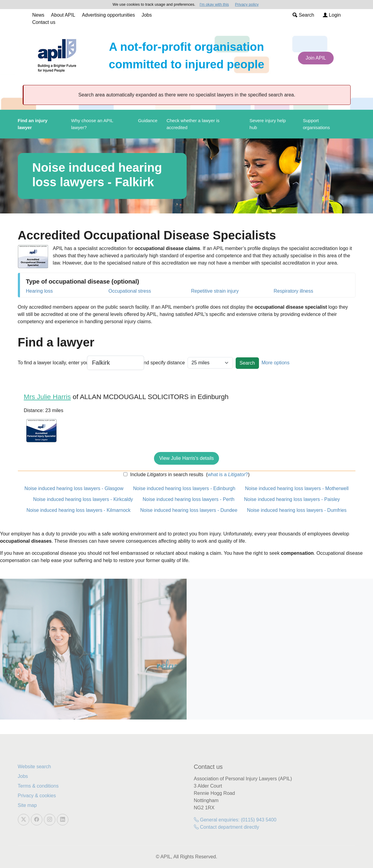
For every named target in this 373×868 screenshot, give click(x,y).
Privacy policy (247, 4)
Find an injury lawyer (33, 124)
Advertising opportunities (108, 15)
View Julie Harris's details (186, 458)
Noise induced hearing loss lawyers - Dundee (189, 510)
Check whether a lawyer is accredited (193, 124)
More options (275, 363)
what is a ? (228, 475)
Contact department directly (227, 827)
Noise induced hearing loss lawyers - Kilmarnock (78, 510)
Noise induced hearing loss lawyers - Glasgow (74, 488)
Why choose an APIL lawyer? (92, 124)
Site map (27, 805)
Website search (34, 767)
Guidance (148, 120)
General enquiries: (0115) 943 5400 (235, 820)
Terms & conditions (38, 786)
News (38, 15)
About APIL (63, 15)
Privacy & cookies (37, 796)
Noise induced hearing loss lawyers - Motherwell (297, 488)
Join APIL (316, 58)
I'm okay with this (214, 4)
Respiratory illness (294, 291)
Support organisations (316, 124)
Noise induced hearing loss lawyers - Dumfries (297, 510)
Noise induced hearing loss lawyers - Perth (189, 499)
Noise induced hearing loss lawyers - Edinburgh (184, 488)
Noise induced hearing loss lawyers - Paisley (292, 499)
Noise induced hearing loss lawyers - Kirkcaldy (83, 499)
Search (303, 15)
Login (332, 15)
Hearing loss (39, 291)
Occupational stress (130, 291)
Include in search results (166, 475)
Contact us (44, 22)
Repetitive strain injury (215, 291)
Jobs (147, 15)
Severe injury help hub (268, 124)
